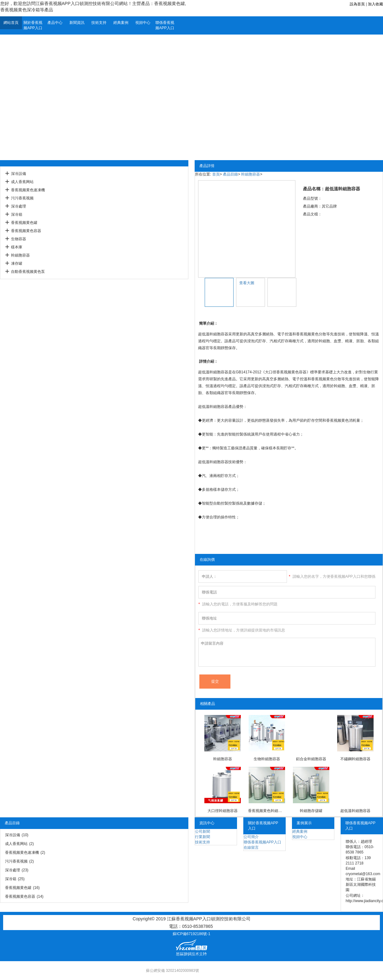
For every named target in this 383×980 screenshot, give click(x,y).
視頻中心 (143, 23)
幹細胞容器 (20, 255)
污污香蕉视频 (22, 198)
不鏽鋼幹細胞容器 (355, 759)
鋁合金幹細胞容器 (311, 759)
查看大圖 (247, 283)
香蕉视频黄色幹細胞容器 (267, 811)
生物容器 (19, 239)
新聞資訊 (77, 23)
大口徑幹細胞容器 (223, 811)
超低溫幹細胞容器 (355, 811)
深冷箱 (17, 214)
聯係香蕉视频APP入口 (165, 25)
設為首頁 (357, 4)
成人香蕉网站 (22, 182)
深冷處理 (19, 206)
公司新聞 (202, 831)
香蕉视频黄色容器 (26, 231)
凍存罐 (17, 263)
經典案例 (121, 23)
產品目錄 (230, 174)
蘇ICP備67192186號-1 (191, 934)
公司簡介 (251, 837)
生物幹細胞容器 (267, 759)
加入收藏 (375, 4)
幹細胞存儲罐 (311, 811)
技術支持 (99, 23)
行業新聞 (202, 837)
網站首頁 (11, 23)
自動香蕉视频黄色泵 (28, 272)
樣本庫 (17, 247)
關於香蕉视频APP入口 (33, 25)
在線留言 (251, 847)
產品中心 (55, 23)
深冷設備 (19, 174)
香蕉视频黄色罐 (24, 223)
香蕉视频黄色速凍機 (28, 190)
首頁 (216, 174)
